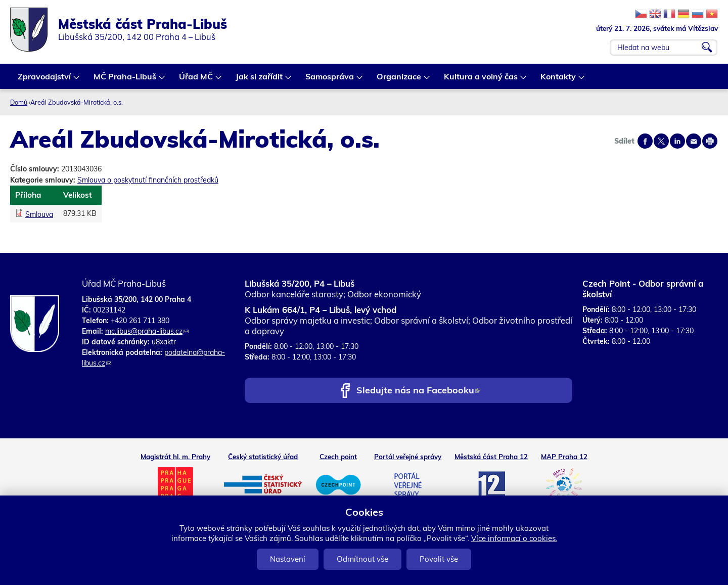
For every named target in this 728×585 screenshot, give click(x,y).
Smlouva (39, 214)
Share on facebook (645, 141)
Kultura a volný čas (481, 80)
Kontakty (559, 80)
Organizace (399, 80)
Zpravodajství (45, 80)
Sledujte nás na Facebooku (418, 391)
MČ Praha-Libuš (125, 80)
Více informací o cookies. (514, 538)
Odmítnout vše (362, 559)
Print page (710, 141)
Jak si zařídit (260, 80)
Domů (19, 102)
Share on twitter (661, 141)
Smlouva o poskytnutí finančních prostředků (148, 180)
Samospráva (330, 80)
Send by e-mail (694, 141)
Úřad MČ (196, 80)
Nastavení (288, 559)
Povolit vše (439, 559)
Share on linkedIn (677, 141)
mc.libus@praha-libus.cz (147, 331)
